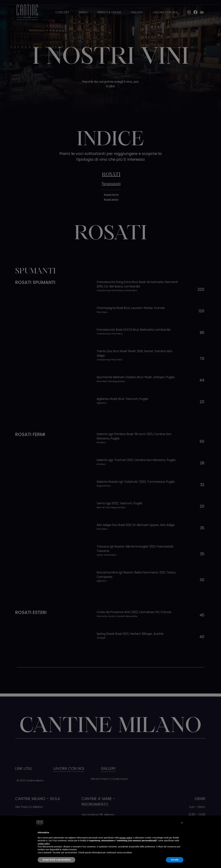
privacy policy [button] (126, 838)
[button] (182, 823)
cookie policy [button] (44, 844)
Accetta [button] (175, 860)
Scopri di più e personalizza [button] (56, 860)
